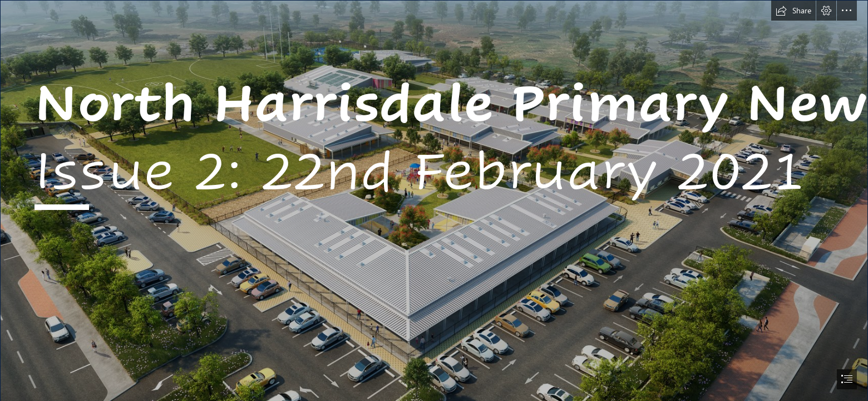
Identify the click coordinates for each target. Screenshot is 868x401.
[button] (793, 11)
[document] (434, 200)
